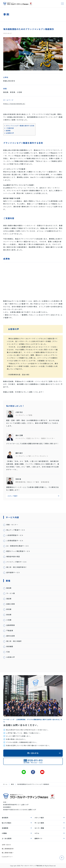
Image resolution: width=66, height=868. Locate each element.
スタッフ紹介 (39, 818)
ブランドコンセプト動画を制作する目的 (19, 126)
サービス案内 (39, 823)
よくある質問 (7, 838)
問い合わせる (33, 753)
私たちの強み (7, 823)
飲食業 (9, 615)
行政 (8, 652)
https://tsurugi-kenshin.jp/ (14, 104)
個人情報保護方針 (8, 849)
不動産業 (10, 630)
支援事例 (5, 828)
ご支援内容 (9, 128)
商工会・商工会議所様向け (17, 567)
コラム (37, 833)
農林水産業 (11, 636)
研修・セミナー (12, 525)
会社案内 (5, 818)
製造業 (9, 588)
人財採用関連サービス (15, 535)
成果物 (8, 131)
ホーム (5, 784)
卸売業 (9, 609)
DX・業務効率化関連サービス (18, 546)
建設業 (9, 599)
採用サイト (38, 838)
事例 (12, 784)
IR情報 (4, 833)
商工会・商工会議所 (14, 641)
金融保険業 (11, 625)
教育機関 (10, 646)
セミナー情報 (39, 828)
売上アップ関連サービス (16, 530)
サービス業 (11, 593)
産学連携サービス (13, 572)
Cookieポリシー (7, 857)
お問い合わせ (6, 845)
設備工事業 (11, 604)
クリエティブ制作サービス (17, 562)
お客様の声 (9, 133)
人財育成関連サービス (15, 541)
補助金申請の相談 (13, 556)
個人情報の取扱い (8, 853)
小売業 (9, 620)
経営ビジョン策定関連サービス (18, 551)
